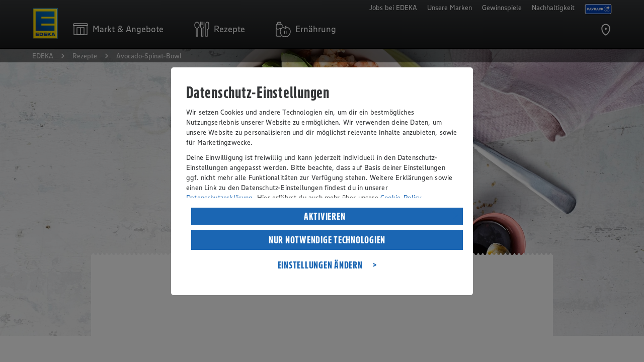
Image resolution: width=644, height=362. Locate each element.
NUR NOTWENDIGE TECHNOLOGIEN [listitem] (327, 240)
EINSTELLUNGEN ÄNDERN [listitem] (320, 265)
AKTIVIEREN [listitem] (325, 216)
